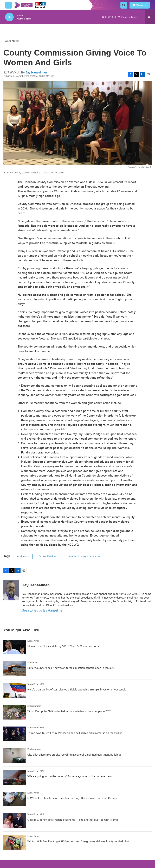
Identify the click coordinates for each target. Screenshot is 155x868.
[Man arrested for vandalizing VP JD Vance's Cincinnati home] (15, 647)
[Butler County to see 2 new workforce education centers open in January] (15, 669)
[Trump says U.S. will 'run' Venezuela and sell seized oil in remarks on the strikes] (15, 734)
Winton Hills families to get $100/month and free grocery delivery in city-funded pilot (78, 841)
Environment (34, 706)
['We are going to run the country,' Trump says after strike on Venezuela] (15, 777)
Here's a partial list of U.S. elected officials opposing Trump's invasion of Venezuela (77, 689)
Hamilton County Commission (84, 557)
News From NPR (36, 684)
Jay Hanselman (36, 73)
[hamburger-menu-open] (8, 5)
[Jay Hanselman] (11, 590)
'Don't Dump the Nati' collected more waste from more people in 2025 (69, 711)
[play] (9, 17)
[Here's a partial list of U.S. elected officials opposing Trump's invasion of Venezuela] (15, 690)
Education (33, 663)
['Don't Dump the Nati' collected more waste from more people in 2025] (15, 712)
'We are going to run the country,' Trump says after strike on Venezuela (69, 776)
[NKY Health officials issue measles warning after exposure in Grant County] (15, 799)
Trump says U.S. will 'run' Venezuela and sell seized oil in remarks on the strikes (75, 733)
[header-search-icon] (124, 5)
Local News (11, 41)
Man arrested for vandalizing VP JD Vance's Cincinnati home (63, 646)
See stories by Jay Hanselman (43, 610)
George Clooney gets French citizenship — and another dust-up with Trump (73, 820)
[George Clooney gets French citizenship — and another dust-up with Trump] (15, 821)
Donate (141, 5)
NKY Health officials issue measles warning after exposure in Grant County (72, 798)
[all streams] (150, 17)
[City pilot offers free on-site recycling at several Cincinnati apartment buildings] (15, 756)
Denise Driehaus (48, 557)
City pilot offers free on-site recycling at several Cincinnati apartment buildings (74, 754)
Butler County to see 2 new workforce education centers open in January (71, 668)
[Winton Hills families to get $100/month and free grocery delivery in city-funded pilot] (15, 842)
